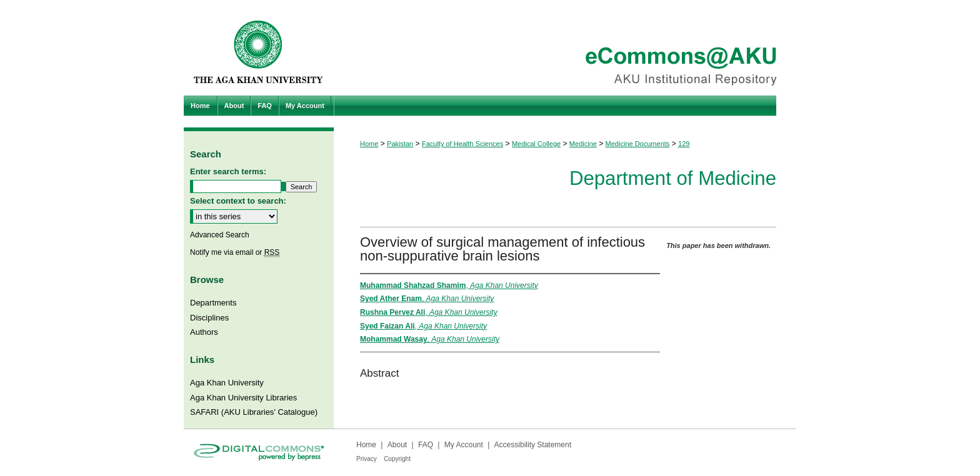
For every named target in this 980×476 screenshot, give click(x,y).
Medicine (583, 144)
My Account (464, 445)
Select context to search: (238, 201)
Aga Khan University (227, 383)
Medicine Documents (638, 144)
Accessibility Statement (533, 445)
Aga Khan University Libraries (243, 398)
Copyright (397, 459)
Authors (204, 332)
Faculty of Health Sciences (462, 144)
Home (369, 144)
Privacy (367, 459)
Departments (213, 303)
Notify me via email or (235, 252)
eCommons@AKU (565, 48)
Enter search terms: (228, 171)
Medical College (536, 144)
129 (684, 144)
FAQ (426, 445)
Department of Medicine (673, 178)
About (397, 445)
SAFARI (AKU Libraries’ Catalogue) (254, 412)
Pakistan (400, 144)
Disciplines (209, 318)
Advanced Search (220, 235)
